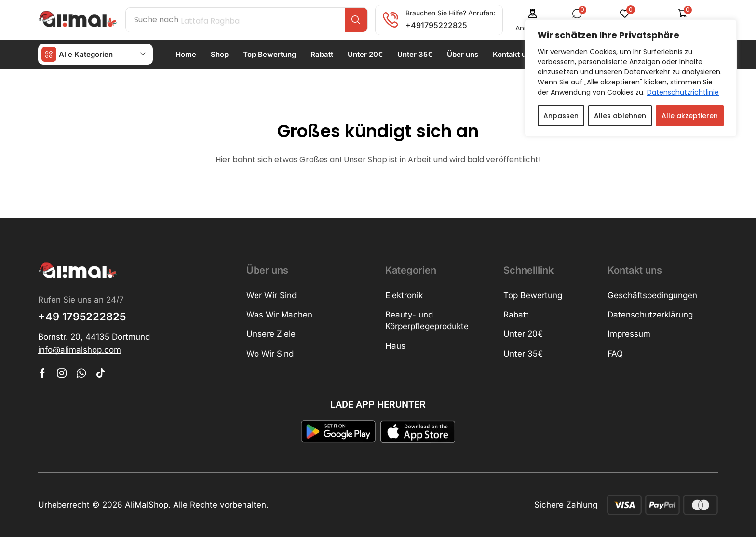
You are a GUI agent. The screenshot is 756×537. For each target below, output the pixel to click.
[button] (80, 350)
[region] (631, 78)
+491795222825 (436, 25)
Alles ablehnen (620, 116)
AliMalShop (147, 505)
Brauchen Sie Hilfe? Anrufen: (450, 13)
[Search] (356, 20)
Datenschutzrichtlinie (683, 92)
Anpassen (561, 116)
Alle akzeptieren (690, 116)
